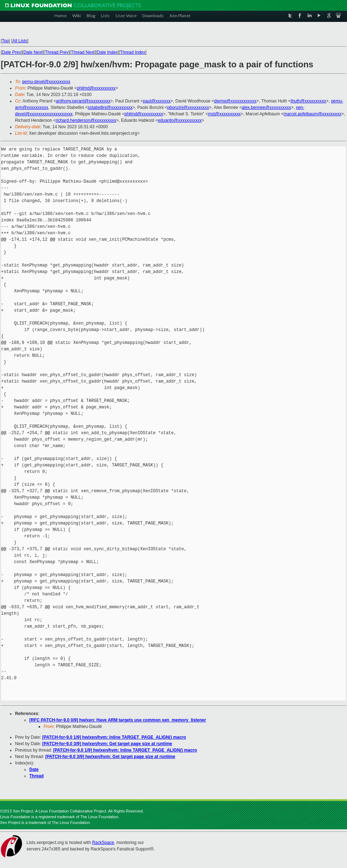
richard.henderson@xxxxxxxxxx (86, 120)
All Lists (20, 41)
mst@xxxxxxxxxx (224, 114)
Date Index (107, 52)
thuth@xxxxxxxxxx (309, 101)
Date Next (33, 52)
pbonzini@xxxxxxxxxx (188, 107)
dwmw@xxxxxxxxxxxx (235, 101)
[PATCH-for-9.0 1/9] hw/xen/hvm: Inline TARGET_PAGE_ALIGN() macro (114, 737)
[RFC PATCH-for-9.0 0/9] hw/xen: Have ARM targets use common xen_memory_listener (118, 720)
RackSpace (103, 843)
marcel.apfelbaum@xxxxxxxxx (313, 114)
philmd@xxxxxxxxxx (96, 88)
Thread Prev (57, 52)
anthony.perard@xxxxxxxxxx (83, 101)
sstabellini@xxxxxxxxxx (110, 107)
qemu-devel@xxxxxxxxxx (46, 82)
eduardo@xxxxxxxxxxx (180, 120)
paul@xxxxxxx (157, 101)
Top (5, 41)
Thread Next (83, 52)
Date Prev (11, 52)
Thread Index (133, 52)
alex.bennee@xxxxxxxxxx (267, 107)
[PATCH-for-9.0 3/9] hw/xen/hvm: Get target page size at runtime (107, 744)
